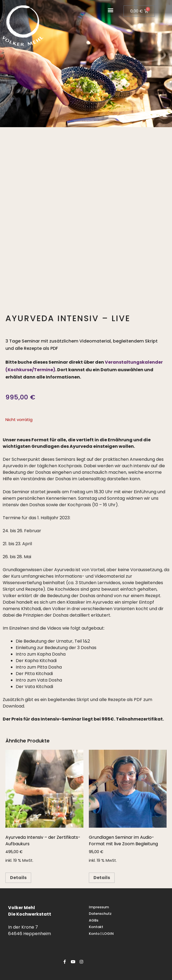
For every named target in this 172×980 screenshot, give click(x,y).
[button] (111, 10)
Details (18, 878)
